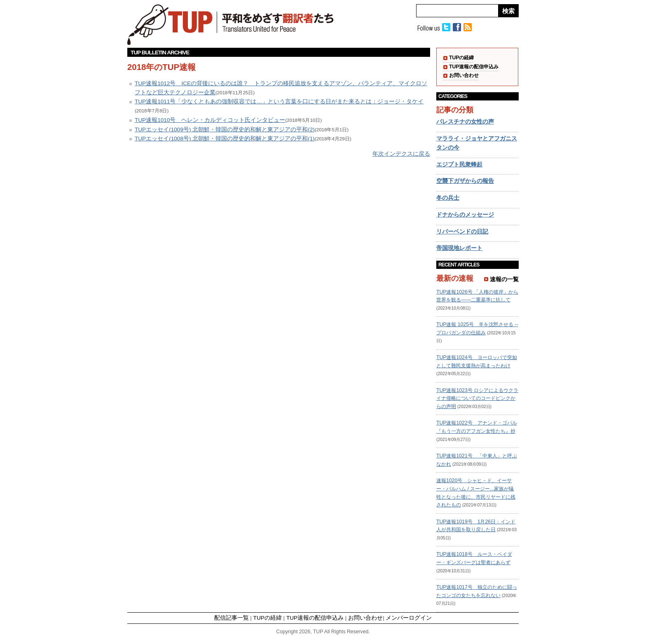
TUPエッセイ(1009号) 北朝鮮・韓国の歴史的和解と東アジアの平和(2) (225, 129)
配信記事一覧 (232, 618)
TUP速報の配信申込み (474, 67)
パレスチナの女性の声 (465, 122)
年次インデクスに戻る (401, 154)
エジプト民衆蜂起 (459, 164)
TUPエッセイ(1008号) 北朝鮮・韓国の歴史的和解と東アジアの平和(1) (225, 139)
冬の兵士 (448, 198)
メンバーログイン (409, 618)
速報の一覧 (504, 279)
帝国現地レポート (459, 248)
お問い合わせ (464, 75)
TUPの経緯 (461, 58)
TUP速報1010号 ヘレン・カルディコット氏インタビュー (210, 120)
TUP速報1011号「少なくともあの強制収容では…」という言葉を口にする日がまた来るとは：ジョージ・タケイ (279, 101)
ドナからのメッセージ (465, 215)
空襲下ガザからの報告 (465, 181)
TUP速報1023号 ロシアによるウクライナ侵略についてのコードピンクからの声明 (477, 398)
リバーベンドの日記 (462, 232)
